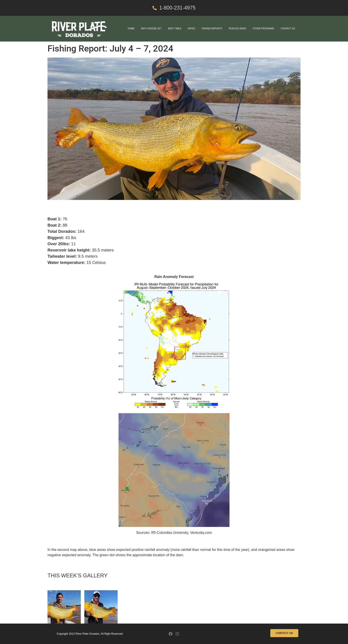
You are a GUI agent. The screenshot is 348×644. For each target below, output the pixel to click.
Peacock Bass (237, 29)
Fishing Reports (212, 29)
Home (131, 29)
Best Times (175, 29)
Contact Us (288, 29)
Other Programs (263, 29)
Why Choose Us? (151, 29)
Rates (191, 29)
